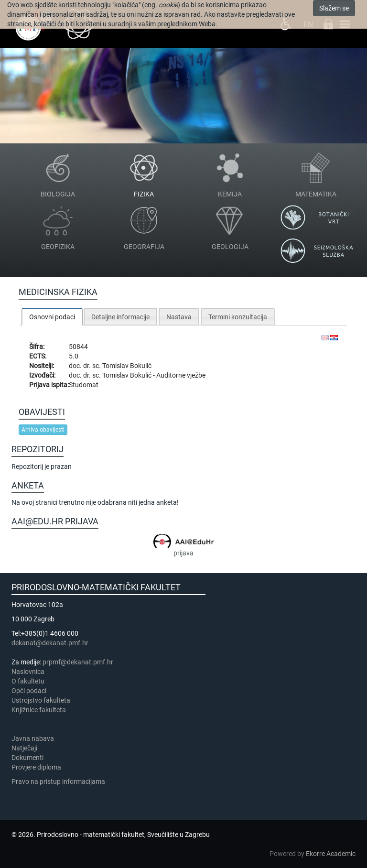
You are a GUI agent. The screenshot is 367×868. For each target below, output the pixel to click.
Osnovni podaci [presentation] (52, 317)
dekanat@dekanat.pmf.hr (50, 643)
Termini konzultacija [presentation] (238, 317)
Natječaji (24, 748)
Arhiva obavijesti (43, 430)
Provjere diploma (36, 767)
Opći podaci (29, 691)
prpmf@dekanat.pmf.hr (78, 662)
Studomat (84, 385)
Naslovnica (28, 672)
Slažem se (334, 8)
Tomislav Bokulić (127, 366)
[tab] (52, 317)
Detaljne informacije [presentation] (120, 317)
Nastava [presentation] (179, 317)
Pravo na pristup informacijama (60, 781)
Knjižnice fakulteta (39, 710)
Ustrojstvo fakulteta (41, 700)
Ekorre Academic (331, 854)
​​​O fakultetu (28, 681)
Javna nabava (33, 738)
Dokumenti (27, 758)
